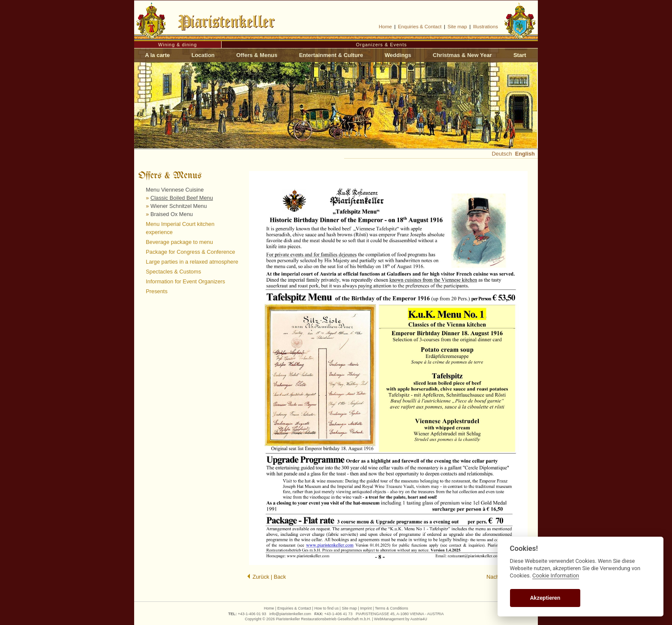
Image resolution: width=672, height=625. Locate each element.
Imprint (366, 608)
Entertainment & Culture (331, 55)
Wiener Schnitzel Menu (179, 206)
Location (203, 55)
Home (385, 27)
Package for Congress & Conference (190, 252)
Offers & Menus (257, 55)
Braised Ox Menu (172, 214)
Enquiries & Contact (420, 27)
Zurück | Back (267, 577)
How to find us (326, 608)
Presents (157, 291)
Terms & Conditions (392, 608)
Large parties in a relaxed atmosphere (192, 262)
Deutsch (502, 154)
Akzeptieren (545, 598)
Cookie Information (556, 575)
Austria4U (418, 619)
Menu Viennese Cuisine (175, 190)
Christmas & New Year (462, 55)
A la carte (157, 55)
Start (520, 55)
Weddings (398, 55)
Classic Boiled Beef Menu (182, 198)
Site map (457, 27)
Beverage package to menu (179, 242)
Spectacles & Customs (173, 272)
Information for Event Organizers (185, 281)
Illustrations (486, 27)
